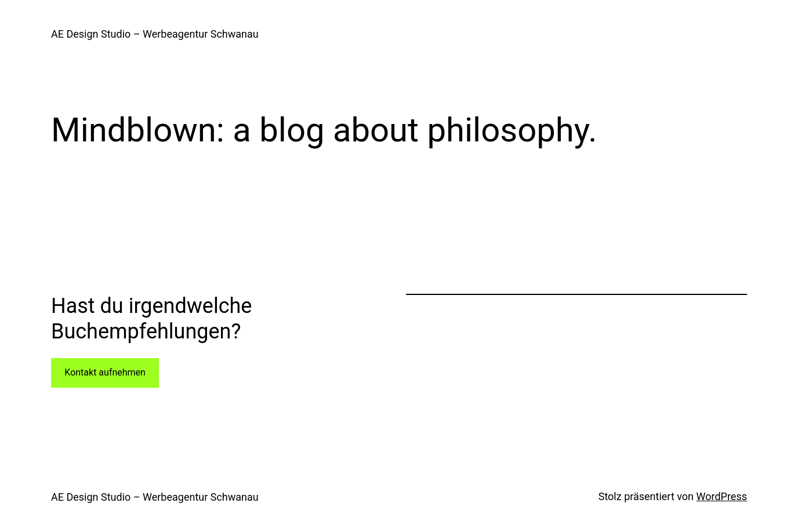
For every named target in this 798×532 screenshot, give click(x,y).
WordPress (722, 496)
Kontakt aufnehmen (105, 372)
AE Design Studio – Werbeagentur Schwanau (155, 34)
